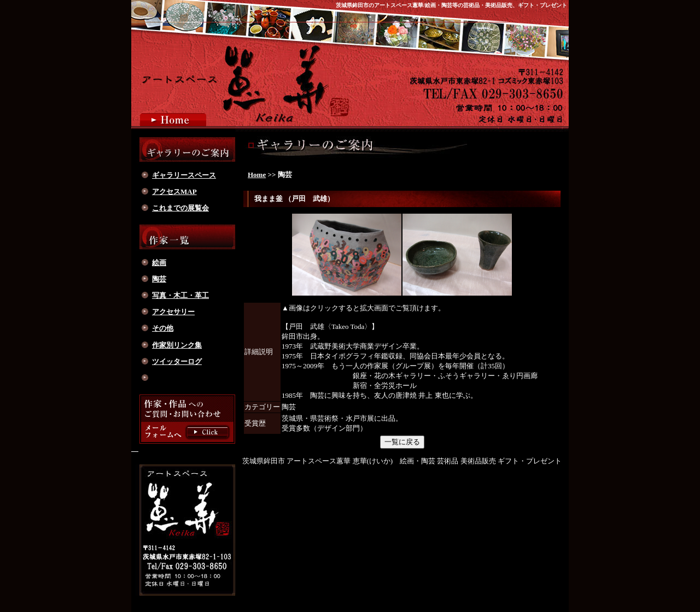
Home (257, 175)
